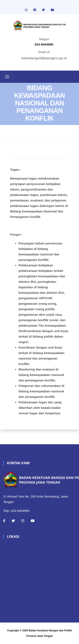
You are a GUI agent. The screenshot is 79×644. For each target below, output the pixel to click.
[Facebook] (4, 521)
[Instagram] (23, 521)
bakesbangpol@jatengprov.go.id (44, 58)
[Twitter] (13, 521)
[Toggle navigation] (7, 77)
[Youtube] (33, 521)
